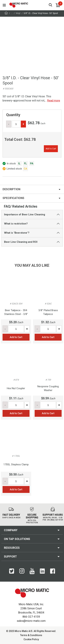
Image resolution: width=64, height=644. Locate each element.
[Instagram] (22, 571)
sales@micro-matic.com (31, 621)
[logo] (19, 5)
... (12, 13)
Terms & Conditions (31, 635)
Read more (54, 101)
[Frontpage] (6, 14)
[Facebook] (53, 571)
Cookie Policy (31, 639)
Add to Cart (51, 149)
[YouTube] (32, 571)
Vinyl (18, 13)
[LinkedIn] (42, 571)
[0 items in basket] (58, 5)
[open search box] (51, 5)
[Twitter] (12, 571)
